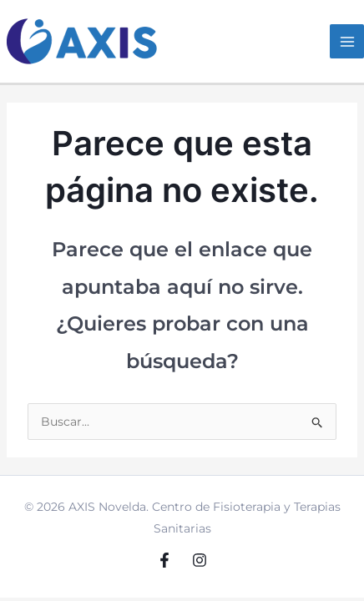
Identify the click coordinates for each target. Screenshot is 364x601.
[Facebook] (164, 560)
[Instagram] (200, 560)
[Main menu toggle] (347, 41)
